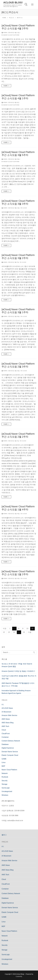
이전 (5, 629)
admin (4, 33)
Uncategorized (7, 791)
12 (4, 632)
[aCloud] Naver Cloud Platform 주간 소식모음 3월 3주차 (18, 202)
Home (4, 18)
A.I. (3, 705)
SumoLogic (6, 788)
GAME (4, 759)
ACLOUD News (7, 708)
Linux (4, 762)
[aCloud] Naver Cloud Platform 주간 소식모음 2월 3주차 (18, 365)
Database (5, 744)
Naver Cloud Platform (10, 35)
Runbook (5, 777)
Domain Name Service (10, 752)
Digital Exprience (8, 748)
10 (27, 629)
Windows (5, 795)
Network (5, 773)
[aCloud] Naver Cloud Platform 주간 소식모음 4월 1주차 (18, 97)
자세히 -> (6, 86)
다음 (30, 632)
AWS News (6, 719)
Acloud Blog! (13, 3)
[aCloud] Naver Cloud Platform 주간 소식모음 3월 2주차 (18, 257)
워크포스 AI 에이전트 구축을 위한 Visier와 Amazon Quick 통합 (17, 665)
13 (9, 632)
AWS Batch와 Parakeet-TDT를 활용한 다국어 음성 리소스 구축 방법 (18, 685)
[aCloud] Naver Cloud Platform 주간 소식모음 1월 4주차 (18, 508)
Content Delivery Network (11, 741)
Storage (4, 784)
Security (5, 781)
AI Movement (6, 712)
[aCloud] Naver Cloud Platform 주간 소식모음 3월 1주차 (18, 311)
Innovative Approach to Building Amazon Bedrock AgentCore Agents (16, 692)
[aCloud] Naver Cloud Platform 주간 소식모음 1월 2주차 (18, 573)
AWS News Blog (8, 723)
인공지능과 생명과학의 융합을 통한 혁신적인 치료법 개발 (19, 677)
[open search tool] (26, 4)
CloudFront (6, 734)
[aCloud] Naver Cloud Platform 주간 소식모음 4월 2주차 (18, 27)
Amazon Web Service (9, 715)
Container (5, 737)
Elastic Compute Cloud (10, 755)
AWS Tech (5, 726)
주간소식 (11, 18)
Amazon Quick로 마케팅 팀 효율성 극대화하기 (18, 671)
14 (14, 632)
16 (24, 632)
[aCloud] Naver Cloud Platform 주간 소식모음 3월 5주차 (18, 154)
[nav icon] (32, 5)
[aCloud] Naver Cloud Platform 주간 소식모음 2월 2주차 (18, 435)
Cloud (24, 208)
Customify (19, 976)
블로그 (4, 835)
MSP (3, 766)
